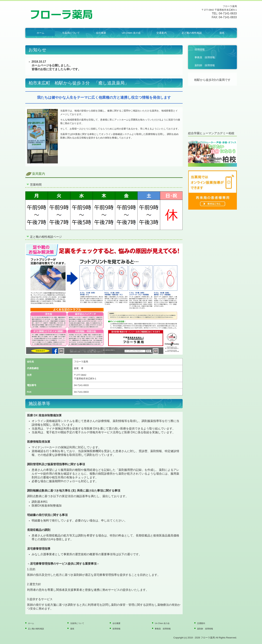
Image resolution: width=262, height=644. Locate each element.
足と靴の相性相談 (192, 33)
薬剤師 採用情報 (205, 65)
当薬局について (71, 33)
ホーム (41, 33)
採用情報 (200, 49)
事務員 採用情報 (205, 57)
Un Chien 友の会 (131, 33)
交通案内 (161, 33)
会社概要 (101, 33)
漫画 (222, 33)
